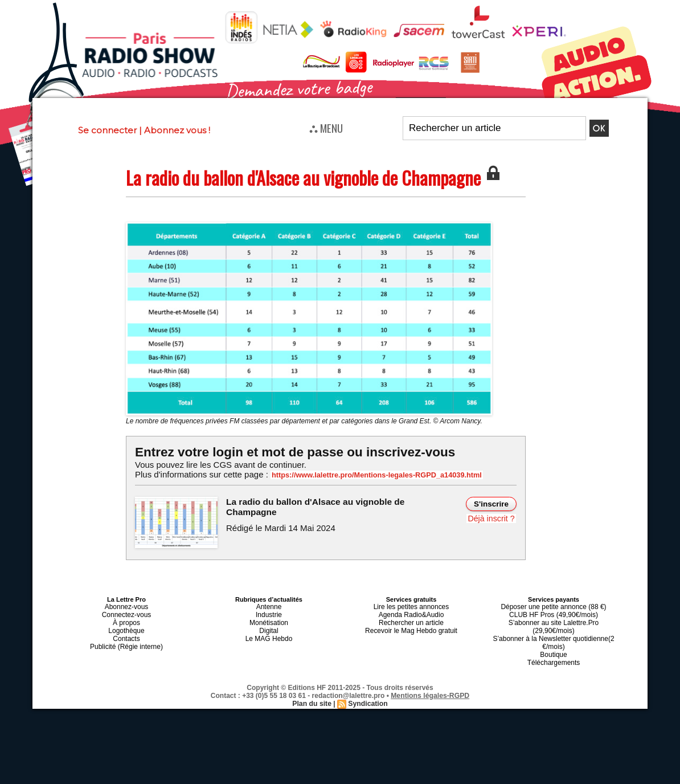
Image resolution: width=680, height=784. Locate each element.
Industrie (269, 613)
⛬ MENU (326, 128)
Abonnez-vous (126, 606)
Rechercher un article (411, 620)
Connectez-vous (126, 613)
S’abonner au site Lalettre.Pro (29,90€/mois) (554, 620)
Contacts (126, 634)
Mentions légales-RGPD (430, 680)
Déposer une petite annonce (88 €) (554, 606)
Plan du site (312, 688)
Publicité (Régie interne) (126, 640)
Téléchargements (554, 647)
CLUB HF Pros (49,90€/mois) (553, 613)
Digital (269, 627)
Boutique (553, 640)
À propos (126, 620)
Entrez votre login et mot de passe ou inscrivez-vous (292, 452)
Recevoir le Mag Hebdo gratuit (411, 627)
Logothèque (126, 627)
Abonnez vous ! (177, 130)
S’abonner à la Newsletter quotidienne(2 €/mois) (554, 630)
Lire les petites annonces (411, 606)
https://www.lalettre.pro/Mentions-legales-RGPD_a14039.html (371, 475)
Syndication (367, 688)
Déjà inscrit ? (492, 518)
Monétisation (269, 620)
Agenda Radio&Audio (411, 613)
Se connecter (107, 130)
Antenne (269, 606)
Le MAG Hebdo (269, 634)
